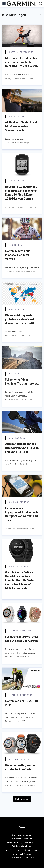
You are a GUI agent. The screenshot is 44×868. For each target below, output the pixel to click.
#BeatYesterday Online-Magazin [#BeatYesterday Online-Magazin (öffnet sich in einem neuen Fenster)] (22, 842)
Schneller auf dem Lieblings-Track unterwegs (22, 381)
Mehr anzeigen (22, 799)
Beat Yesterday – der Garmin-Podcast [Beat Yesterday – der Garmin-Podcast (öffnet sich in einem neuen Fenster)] (22, 850)
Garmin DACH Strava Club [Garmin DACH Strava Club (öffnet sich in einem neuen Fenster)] (22, 858)
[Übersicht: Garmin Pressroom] (21, 4)
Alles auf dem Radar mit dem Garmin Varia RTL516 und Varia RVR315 (22, 448)
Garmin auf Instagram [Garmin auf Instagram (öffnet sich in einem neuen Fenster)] (22, 835)
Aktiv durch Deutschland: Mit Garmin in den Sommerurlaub (21, 126)
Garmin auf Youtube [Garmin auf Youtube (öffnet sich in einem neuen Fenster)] (22, 854)
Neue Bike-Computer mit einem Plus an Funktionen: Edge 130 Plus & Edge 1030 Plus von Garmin (22, 193)
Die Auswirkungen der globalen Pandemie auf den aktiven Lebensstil (20, 319)
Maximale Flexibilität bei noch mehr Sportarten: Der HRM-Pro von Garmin (21, 62)
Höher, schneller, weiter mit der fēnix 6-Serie (20, 767)
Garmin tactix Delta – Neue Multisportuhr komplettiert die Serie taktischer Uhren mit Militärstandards (19, 580)
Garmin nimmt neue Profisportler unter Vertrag (18, 255)
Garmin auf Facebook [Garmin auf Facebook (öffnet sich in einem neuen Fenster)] (22, 839)
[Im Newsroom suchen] (41, 4)
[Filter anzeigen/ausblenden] (40, 15)
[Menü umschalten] (4, 4)
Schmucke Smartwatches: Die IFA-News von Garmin (21, 639)
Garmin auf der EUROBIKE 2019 (22, 703)
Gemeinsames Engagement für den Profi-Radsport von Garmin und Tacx (22, 514)
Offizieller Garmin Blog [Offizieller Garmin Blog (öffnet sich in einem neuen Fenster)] (22, 846)
